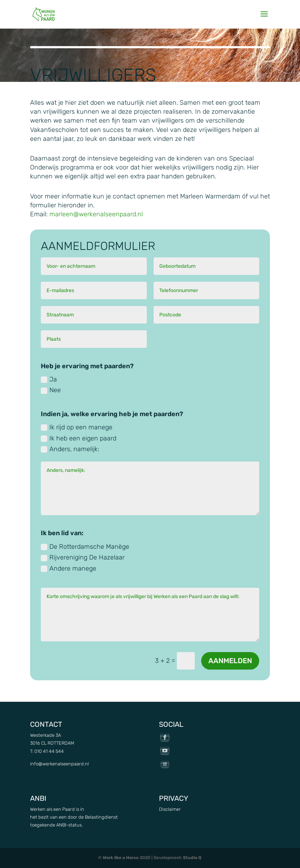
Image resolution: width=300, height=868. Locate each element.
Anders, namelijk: (70, 449)
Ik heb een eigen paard (79, 438)
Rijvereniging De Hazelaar (83, 557)
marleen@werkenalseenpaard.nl (96, 214)
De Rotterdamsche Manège (85, 547)
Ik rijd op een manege (77, 427)
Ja (49, 379)
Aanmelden (230, 661)
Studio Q (192, 858)
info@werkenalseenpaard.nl (59, 764)
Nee (51, 390)
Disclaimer (170, 809)
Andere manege (69, 568)
